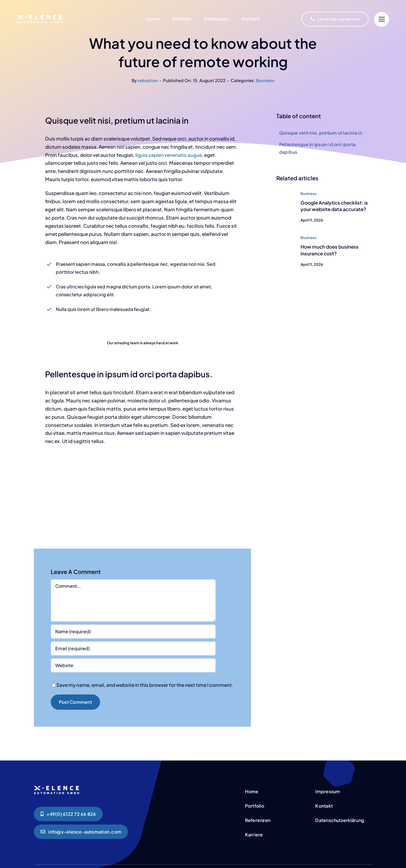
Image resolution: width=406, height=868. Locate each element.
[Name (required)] (133, 632)
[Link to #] (382, 19)
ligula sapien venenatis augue (168, 155)
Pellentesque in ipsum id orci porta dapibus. (317, 148)
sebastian (148, 80)
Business (265, 80)
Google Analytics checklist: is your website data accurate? (334, 206)
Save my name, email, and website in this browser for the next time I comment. (145, 685)
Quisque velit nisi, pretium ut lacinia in (321, 133)
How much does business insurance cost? (330, 250)
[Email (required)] (133, 648)
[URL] (133, 665)
